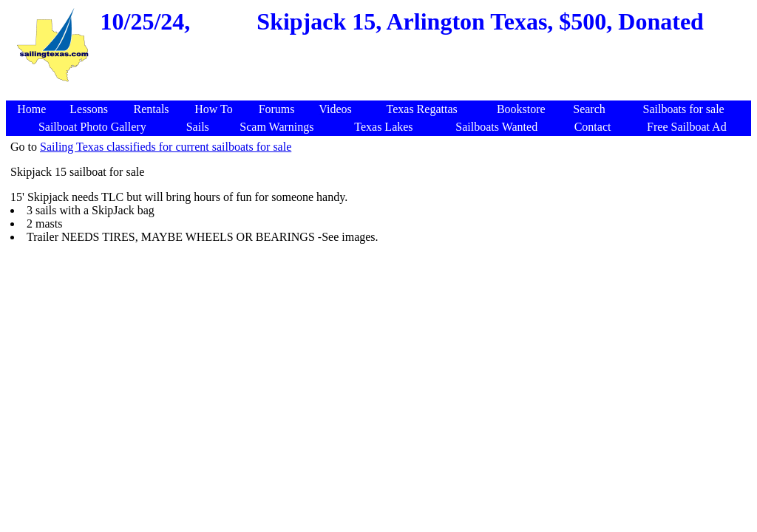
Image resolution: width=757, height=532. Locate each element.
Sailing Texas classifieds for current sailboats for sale (166, 147)
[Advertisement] (599, 362)
